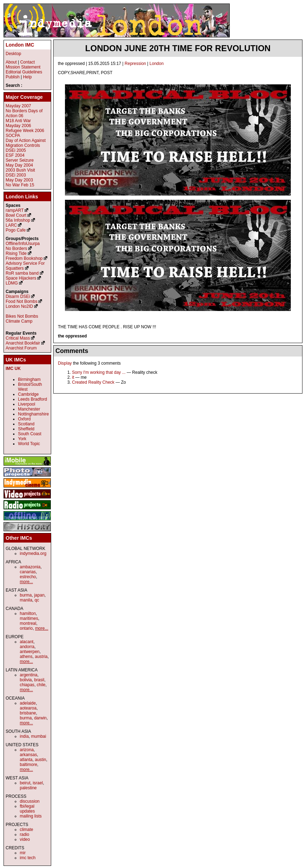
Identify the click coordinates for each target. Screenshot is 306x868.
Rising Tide (17, 253)
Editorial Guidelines (24, 72)
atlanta (26, 760)
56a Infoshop (18, 220)
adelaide (28, 703)
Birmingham (29, 379)
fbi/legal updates (27, 809)
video (25, 839)
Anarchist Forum (21, 348)
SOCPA (13, 136)
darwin (40, 718)
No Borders (16, 249)
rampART (15, 210)
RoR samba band (22, 273)
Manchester (29, 409)
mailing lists (31, 816)
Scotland (26, 424)
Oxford (24, 419)
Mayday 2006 (18, 126)
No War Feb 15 (20, 185)
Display (65, 363)
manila (26, 600)
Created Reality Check (93, 382)
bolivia (26, 680)
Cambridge (28, 394)
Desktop (13, 54)
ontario (26, 628)
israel (38, 783)
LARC (11, 225)
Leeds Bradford (32, 399)
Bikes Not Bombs (22, 316)
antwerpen (30, 652)
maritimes (29, 618)
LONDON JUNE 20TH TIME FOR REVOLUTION (178, 48)
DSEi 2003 (16, 175)
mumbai (39, 736)
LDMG (12, 283)
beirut (25, 783)
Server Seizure (20, 160)
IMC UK (13, 369)
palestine (28, 788)
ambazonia (30, 567)
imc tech (28, 858)
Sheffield (26, 429)
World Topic (29, 444)
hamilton (28, 613)
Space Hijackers (21, 278)
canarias (28, 572)
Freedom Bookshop (24, 258)
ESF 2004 (15, 155)
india (24, 736)
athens (26, 657)
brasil (39, 680)
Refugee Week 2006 (25, 131)
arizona (27, 750)
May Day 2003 (19, 180)
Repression (135, 64)
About (11, 62)
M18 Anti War (18, 121)
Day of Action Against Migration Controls (26, 143)
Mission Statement (23, 67)
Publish (13, 77)
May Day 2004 (19, 165)
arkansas (28, 755)
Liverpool (27, 404)
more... (26, 582)
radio (25, 834)
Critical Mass (18, 338)
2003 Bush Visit (20, 170)
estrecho (28, 577)
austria (41, 657)
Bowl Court (16, 215)
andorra (27, 647)
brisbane (28, 713)
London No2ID (19, 306)
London (157, 64)
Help (27, 77)
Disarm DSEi (18, 297)
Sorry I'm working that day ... (99, 372)
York (22, 439)
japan (39, 595)
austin (41, 760)
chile (41, 685)
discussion (30, 801)
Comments (72, 351)
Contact (27, 62)
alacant (27, 642)
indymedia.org (33, 553)
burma (26, 595)
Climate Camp (19, 321)
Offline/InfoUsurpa (23, 244)
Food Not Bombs (22, 301)
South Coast (30, 434)
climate (26, 830)
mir (23, 853)
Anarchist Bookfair (23, 343)
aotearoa (28, 708)
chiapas (27, 685)
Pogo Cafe (16, 230)
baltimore (28, 765)
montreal (28, 623)
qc (37, 600)
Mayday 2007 (18, 106)
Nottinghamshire (33, 414)
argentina (29, 675)
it (73, 377)
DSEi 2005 (16, 150)
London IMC (20, 45)
